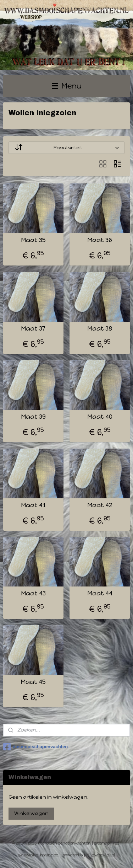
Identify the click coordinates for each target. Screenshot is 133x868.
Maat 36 (100, 240)
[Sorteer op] (67, 148)
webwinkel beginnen (38, 855)
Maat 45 (33, 682)
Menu (67, 86)
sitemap (102, 843)
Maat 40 (100, 417)
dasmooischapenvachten (35, 747)
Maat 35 (33, 240)
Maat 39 (33, 417)
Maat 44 (100, 593)
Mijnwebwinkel (101, 855)
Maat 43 (33, 593)
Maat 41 (33, 505)
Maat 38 (100, 329)
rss (116, 843)
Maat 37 (33, 329)
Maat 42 (100, 505)
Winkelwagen (31, 813)
